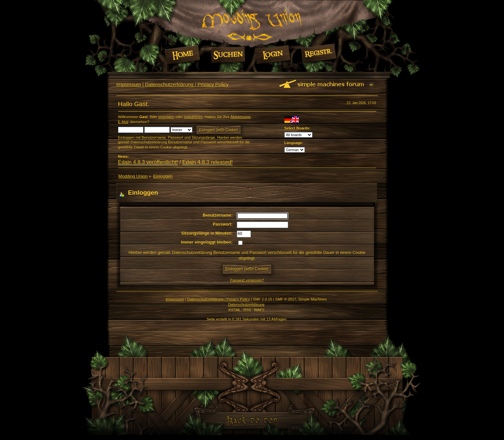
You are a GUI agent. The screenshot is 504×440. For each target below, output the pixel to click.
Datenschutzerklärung (246, 305)
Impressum (129, 84)
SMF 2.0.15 (262, 299)
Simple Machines (313, 299)
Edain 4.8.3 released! (207, 162)
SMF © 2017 (286, 299)
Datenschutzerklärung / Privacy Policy (187, 84)
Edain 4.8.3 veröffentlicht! (148, 162)
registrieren (193, 117)
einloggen (166, 117)
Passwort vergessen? (247, 280)
